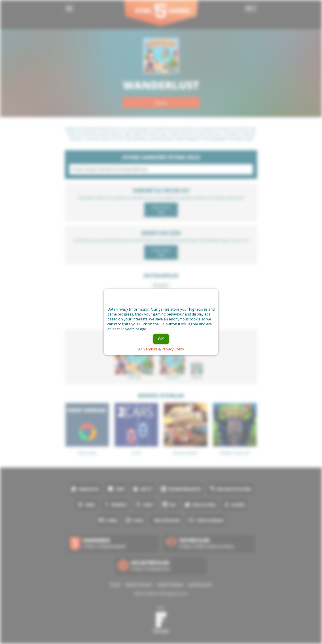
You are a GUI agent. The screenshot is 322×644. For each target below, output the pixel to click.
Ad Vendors (148, 349)
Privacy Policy (173, 349)
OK (161, 339)
